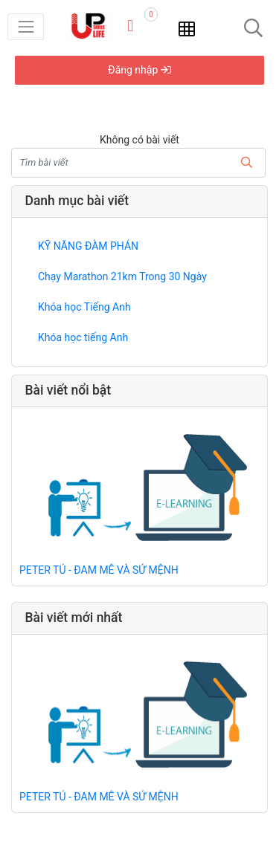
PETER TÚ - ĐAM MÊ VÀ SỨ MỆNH (99, 570)
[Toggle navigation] (26, 26)
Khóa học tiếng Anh (83, 337)
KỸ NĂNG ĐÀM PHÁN (88, 246)
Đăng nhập (139, 70)
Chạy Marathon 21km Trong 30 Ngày (122, 276)
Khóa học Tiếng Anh (84, 307)
